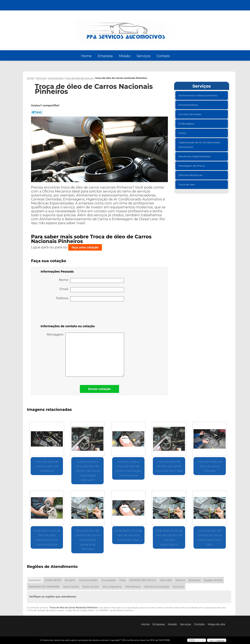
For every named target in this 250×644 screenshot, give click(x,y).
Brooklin (70, 580)
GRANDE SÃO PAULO (143, 580)
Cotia (122, 580)
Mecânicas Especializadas (195, 156)
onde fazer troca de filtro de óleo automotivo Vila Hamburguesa (47, 537)
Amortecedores (188, 105)
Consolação (109, 580)
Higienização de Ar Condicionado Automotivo (199, 145)
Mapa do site (217, 624)
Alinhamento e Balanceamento (198, 95)
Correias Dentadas (190, 114)
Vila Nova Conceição (157, 587)
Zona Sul (178, 587)
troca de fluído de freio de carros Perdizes (210, 466)
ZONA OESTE (53, 580)
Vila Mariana (133, 587)
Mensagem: (85, 355)
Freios (183, 133)
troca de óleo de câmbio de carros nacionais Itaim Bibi (169, 466)
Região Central (213, 580)
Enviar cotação (99, 389)
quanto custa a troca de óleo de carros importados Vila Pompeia (128, 468)
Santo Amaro (91, 587)
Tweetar (37, 112)
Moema (180, 580)
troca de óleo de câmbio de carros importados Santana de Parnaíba (88, 540)
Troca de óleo (187, 184)
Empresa (105, 56)
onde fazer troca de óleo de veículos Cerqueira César (128, 535)
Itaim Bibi (166, 580)
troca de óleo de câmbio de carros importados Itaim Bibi (210, 537)
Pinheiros (194, 580)
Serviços (143, 56)
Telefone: (90, 299)
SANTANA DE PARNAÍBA (44, 587)
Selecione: (35, 580)
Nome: (92, 280)
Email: (92, 290)
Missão (125, 56)
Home (86, 56)
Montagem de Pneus (192, 166)
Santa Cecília (71, 587)
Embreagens (187, 124)
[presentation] (67, 314)
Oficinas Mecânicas (191, 175)
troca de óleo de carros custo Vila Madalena (47, 466)
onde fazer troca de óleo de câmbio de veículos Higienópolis (169, 537)
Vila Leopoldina (112, 587)
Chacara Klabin (88, 580)
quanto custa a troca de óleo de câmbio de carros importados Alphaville (88, 471)
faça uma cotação (85, 247)
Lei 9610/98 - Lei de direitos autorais (114, 610)
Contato (163, 56)
